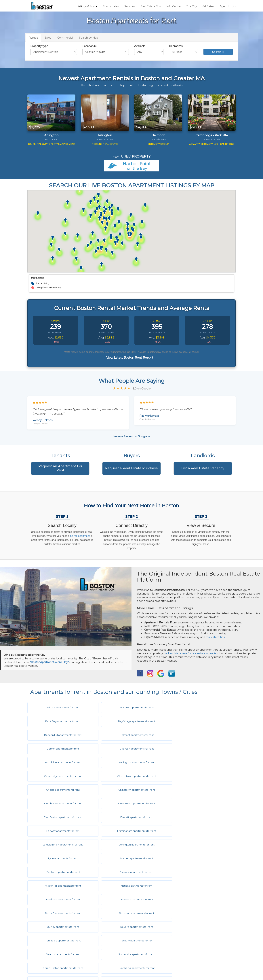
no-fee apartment (80, 536)
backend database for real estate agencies (191, 653)
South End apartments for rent (61, 886)
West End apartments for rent (200, 899)
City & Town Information (104, 933)
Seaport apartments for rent (61, 872)
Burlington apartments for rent (61, 749)
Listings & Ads (87, 6)
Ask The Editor (97, 944)
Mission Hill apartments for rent (200, 817)
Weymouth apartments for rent (130, 913)
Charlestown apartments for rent (199, 749)
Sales (48, 38)
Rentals (34, 38)
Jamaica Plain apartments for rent (199, 790)
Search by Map (89, 38)
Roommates (111, 6)
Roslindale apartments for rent (130, 858)
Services (130, 6)
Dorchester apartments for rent (200, 762)
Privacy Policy (150, 944)
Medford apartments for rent (61, 817)
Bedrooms (176, 46)
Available (140, 46)
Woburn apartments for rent (199, 913)
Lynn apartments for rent (130, 803)
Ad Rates (208, 6)
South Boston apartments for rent (200, 872)
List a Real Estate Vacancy (203, 468)
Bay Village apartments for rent (61, 721)
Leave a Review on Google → (131, 436)
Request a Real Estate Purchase (131, 468)
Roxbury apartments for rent (199, 858)
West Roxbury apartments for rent (61, 913)
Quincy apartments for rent (199, 845)
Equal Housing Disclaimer (158, 949)
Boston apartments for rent (61, 735)
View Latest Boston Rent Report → (132, 358)
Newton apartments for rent (199, 831)
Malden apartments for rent (200, 803)
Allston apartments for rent (61, 707)
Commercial (65, 38)
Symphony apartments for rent (130, 886)
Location (88, 46)
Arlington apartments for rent (130, 707)
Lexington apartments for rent (61, 803)
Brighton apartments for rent (130, 735)
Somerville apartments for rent (130, 872)
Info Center (174, 6)
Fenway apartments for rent (61, 790)
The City (192, 6)
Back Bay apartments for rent (199, 707)
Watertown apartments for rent (130, 899)
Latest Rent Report (154, 960)
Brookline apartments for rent (199, 735)
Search (218, 52)
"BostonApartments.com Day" (49, 662)
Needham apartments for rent (130, 831)
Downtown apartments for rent (61, 776)
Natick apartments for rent (61, 831)
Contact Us (95, 955)
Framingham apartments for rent (130, 790)
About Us (94, 949)
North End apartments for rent (61, 845)
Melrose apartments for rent (130, 817)
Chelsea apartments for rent (61, 762)
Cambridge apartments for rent (130, 749)
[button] (106, 52)
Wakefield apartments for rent (200, 886)
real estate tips (215, 637)
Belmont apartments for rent (200, 721)
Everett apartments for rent (199, 776)
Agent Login (228, 6)
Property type (39, 46)
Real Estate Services (48, 949)
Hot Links (94, 939)
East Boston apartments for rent (130, 776)
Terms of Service (152, 939)
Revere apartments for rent (61, 858)
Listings (40, 933)
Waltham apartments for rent (61, 899)
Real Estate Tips (151, 6)
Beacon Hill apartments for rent (130, 721)
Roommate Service (47, 944)
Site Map (147, 955)
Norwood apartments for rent (130, 845)
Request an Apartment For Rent (60, 468)
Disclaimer (148, 933)
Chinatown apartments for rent (130, 762)
